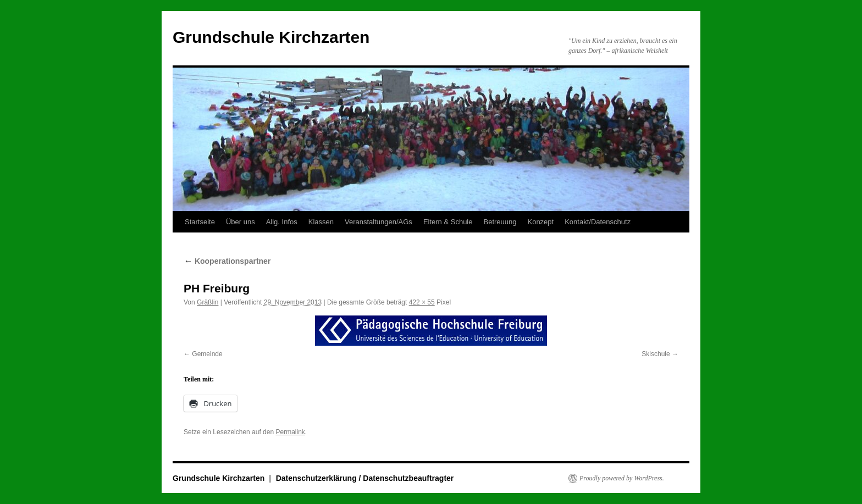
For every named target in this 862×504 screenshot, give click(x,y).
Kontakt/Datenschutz (598, 222)
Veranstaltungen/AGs (378, 222)
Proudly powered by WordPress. (622, 478)
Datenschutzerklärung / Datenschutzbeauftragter (365, 478)
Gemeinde (207, 354)
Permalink (290, 432)
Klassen (321, 222)
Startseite (200, 222)
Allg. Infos (282, 222)
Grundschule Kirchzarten (271, 37)
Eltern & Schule (448, 222)
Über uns (241, 222)
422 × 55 (422, 302)
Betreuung (500, 222)
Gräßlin (208, 302)
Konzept (540, 222)
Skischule (656, 354)
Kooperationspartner (227, 261)
